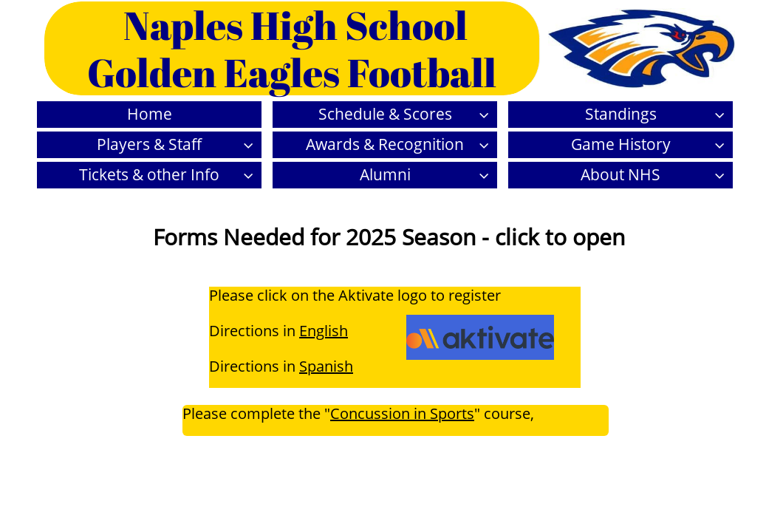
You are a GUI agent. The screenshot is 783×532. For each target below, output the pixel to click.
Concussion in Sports (402, 413)
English (324, 331)
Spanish (326, 366)
